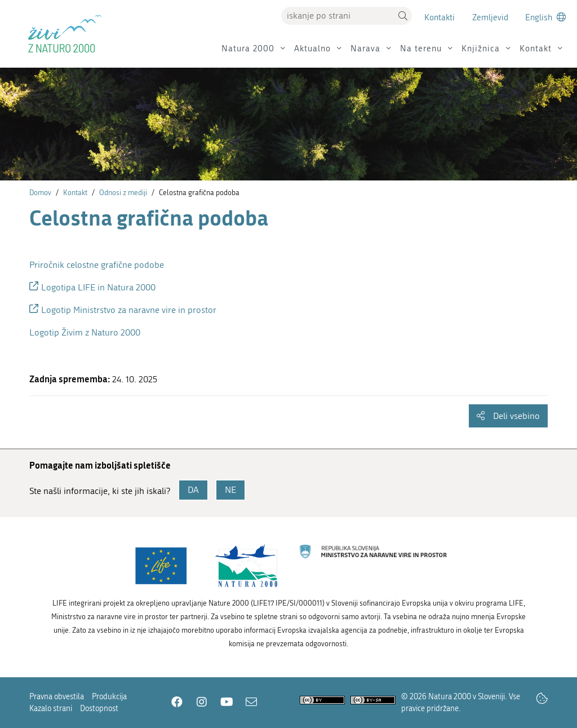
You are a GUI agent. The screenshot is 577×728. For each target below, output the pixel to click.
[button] (403, 16)
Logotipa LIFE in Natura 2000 (98, 287)
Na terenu (421, 48)
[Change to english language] (545, 17)
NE (230, 490)
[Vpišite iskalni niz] (338, 16)
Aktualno (312, 48)
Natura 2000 (248, 48)
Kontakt (536, 48)
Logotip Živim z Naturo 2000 (85, 332)
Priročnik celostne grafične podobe (97, 265)
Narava (365, 48)
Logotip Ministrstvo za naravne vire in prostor (129, 310)
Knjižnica (481, 48)
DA (193, 490)
